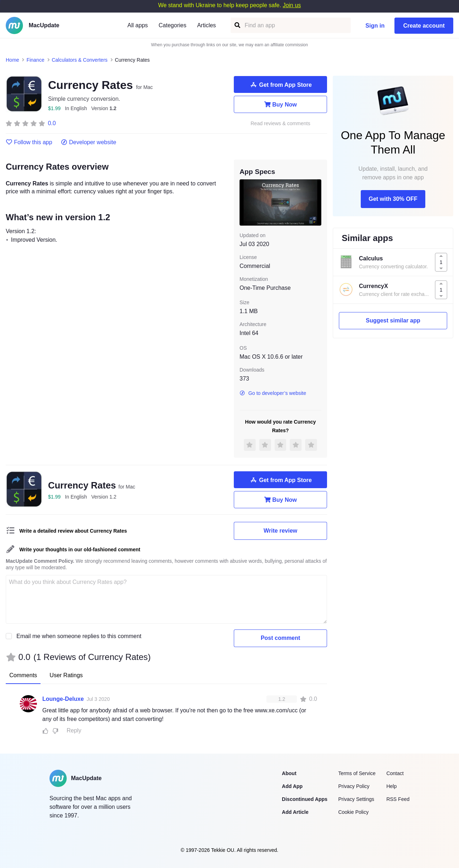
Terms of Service (357, 773)
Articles (207, 25)
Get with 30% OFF (393, 199)
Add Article (295, 812)
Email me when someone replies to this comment (79, 636)
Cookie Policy (353, 812)
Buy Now (280, 104)
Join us (292, 5)
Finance (36, 60)
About (289, 773)
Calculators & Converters (80, 60)
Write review (280, 531)
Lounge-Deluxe (63, 699)
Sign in (375, 26)
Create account (424, 26)
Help (391, 786)
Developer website (89, 142)
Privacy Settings (356, 799)
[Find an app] (237, 25)
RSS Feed (398, 799)
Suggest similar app (393, 320)
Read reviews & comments (281, 124)
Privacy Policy (354, 786)
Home (12, 60)
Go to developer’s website (273, 393)
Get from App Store (281, 85)
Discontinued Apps (305, 799)
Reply (74, 730)
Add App (292, 786)
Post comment (280, 638)
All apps (138, 25)
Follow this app (29, 142)
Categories (172, 25)
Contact (395, 773)
